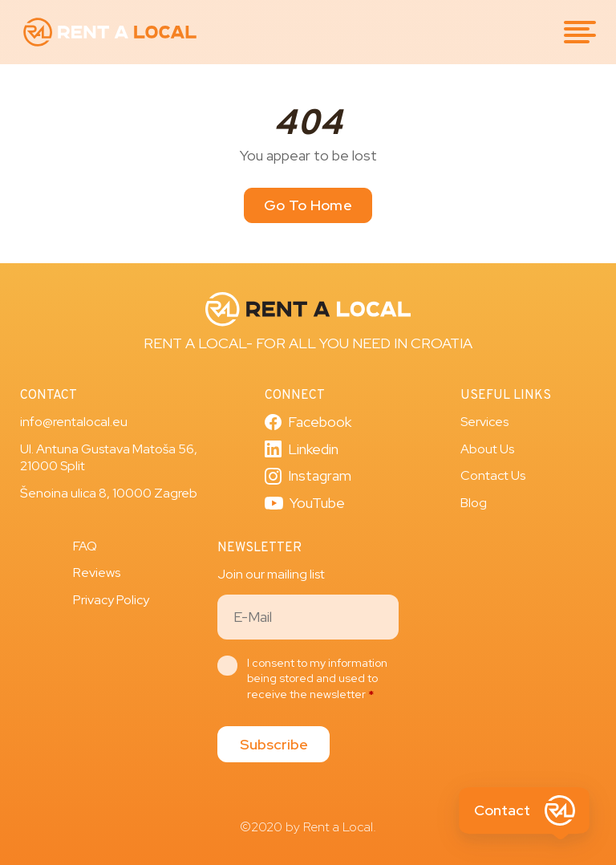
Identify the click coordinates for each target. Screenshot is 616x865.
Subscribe (274, 744)
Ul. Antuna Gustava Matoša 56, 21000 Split (109, 458)
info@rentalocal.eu (74, 422)
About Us (487, 449)
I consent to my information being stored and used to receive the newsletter (317, 678)
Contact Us (493, 475)
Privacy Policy (111, 600)
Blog (474, 503)
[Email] (308, 617)
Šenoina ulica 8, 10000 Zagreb (109, 493)
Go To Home (308, 205)
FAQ (85, 546)
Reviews (97, 573)
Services (484, 422)
